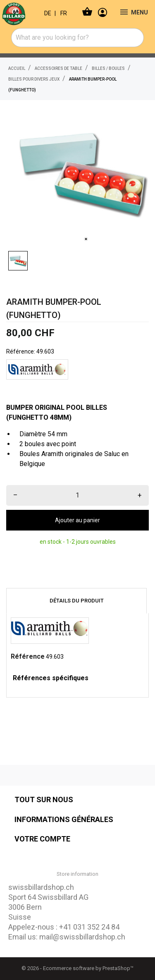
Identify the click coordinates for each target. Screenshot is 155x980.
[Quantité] (77, 495)
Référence (28, 656)
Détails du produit (77, 601)
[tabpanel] (82, 173)
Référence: (21, 351)
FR (64, 13)
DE (48, 13)
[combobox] (78, 38)
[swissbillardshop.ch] (19, 12)
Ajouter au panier (77, 520)
